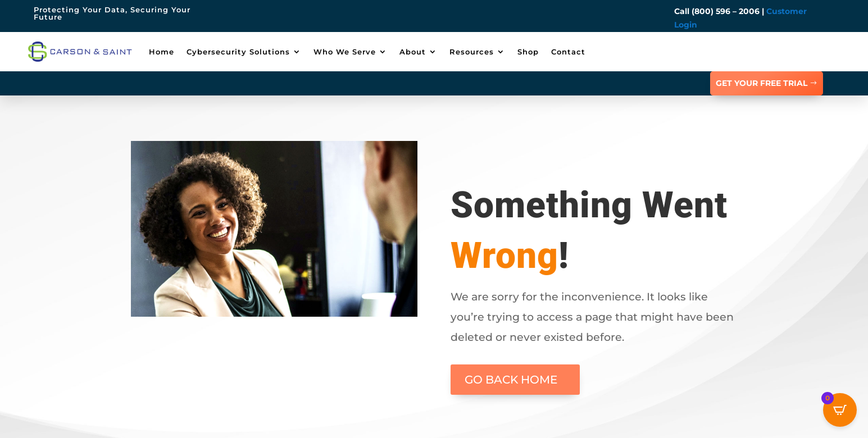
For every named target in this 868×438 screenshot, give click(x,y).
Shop (528, 52)
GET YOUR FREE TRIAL (762, 83)
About (413, 52)
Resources (472, 52)
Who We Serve (345, 52)
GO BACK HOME (511, 380)
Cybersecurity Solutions (238, 52)
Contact (568, 52)
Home (162, 52)
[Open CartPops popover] (840, 410)
